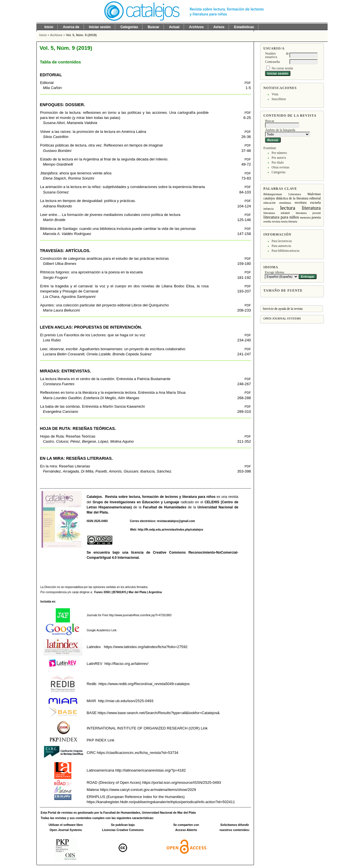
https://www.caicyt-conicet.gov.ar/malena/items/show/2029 (148, 790)
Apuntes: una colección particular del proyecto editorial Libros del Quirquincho (105, 305)
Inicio (49, 27)
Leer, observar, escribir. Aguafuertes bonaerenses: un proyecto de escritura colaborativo (113, 349)
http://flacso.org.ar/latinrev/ (126, 664)
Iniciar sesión (100, 27)
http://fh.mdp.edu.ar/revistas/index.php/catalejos (171, 530)
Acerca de (71, 27)
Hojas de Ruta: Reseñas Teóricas (68, 436)
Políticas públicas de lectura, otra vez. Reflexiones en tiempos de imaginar (102, 145)
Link (114, 630)
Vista (275, 94)
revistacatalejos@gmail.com (176, 521)
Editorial (47, 83)
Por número (279, 153)
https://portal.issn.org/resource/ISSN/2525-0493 (182, 783)
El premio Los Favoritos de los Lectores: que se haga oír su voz (93, 335)
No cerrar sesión (282, 68)
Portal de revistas (60, 813)
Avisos (219, 27)
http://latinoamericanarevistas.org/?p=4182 (150, 770)
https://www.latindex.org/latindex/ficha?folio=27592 (145, 647)
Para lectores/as (282, 241)
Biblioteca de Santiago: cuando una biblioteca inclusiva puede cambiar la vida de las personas (118, 229)
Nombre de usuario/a (277, 55)
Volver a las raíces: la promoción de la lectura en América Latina (93, 132)
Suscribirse (279, 99)
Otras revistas (281, 167)
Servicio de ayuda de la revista (283, 309)
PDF (248, 83)
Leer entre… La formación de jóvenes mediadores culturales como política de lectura (110, 215)
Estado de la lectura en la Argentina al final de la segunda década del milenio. (104, 159)
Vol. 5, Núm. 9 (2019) (81, 35)
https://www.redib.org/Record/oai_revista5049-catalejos (144, 684)
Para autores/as (281, 246)
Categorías (279, 172)
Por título (278, 162)
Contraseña (272, 62)
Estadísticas (244, 27)
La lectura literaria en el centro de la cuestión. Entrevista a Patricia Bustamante (105, 379)
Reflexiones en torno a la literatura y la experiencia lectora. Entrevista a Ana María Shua (113, 392)
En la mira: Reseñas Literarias (65, 466)
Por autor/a (279, 158)
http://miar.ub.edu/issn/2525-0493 (126, 701)
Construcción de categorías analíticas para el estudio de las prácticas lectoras (105, 258)
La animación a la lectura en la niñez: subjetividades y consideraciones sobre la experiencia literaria (122, 187)
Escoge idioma (274, 272)
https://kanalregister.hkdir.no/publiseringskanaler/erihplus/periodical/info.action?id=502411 (161, 802)
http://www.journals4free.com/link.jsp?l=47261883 (140, 615)
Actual (174, 27)
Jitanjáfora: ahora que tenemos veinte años (76, 173)
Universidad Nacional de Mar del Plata (169, 813)
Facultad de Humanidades (165, 507)
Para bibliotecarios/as (286, 251)
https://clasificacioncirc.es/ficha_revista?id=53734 (137, 753)
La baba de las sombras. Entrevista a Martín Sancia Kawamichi (92, 406)
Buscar (153, 27)
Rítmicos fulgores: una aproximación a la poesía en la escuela (91, 272)
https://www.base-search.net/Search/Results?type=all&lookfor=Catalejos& (159, 713)
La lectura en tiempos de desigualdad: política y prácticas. (88, 201)
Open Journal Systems (282, 318)
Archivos (196, 27)
